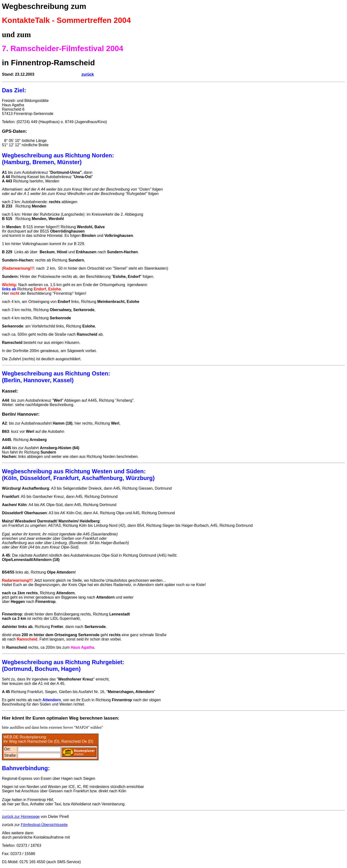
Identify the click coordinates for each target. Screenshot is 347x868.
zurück (88, 74)
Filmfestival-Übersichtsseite (44, 825)
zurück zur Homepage (21, 817)
